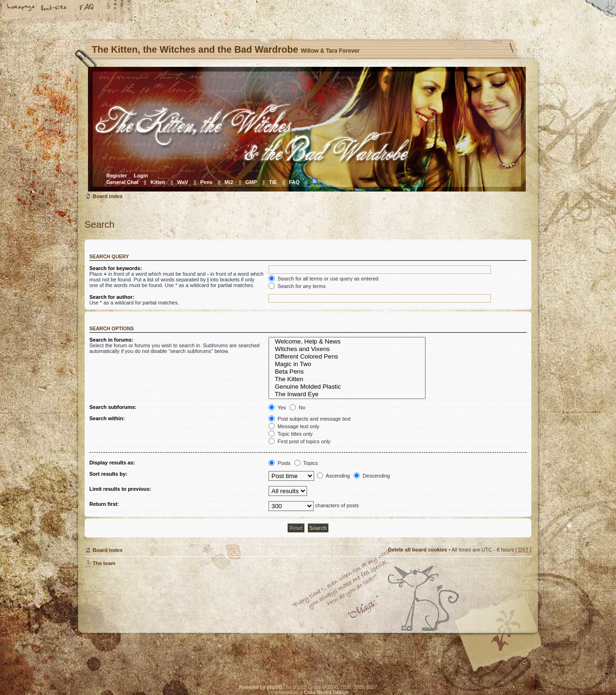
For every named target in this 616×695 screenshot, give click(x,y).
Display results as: (112, 463)
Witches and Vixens (347, 349)
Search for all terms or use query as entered (324, 279)
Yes (277, 407)
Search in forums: (111, 340)
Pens (206, 182)
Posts (280, 463)
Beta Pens (347, 372)
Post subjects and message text (309, 419)
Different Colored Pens (347, 357)
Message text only (294, 426)
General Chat (122, 182)
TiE (273, 182)
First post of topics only (300, 441)
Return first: (104, 504)
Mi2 (229, 182)
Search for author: (112, 297)
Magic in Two (347, 364)
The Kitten (347, 379)
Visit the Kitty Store (503, 647)
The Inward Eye (347, 394)
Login (141, 176)
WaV (183, 182)
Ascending (333, 476)
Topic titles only (290, 434)
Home (21, 8)
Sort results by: (108, 474)
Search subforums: (113, 407)
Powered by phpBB (261, 687)
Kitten (158, 182)
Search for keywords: (116, 268)
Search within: (107, 418)
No (297, 407)
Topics (306, 463)
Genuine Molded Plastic (347, 387)
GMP (251, 182)
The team (104, 563)
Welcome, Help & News (347, 342)
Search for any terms (297, 286)
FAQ (87, 8)
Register (117, 176)
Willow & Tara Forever (235, 623)
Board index (307, 129)
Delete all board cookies (418, 550)
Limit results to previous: (120, 489)
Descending (372, 476)
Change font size (54, 8)
